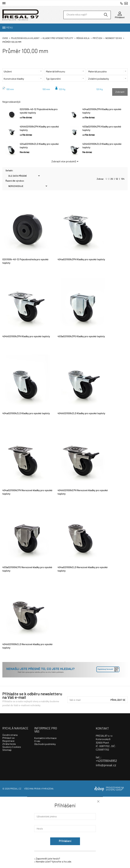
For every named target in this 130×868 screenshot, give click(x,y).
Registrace (8, 741)
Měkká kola (83, 38)
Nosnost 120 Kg (114, 38)
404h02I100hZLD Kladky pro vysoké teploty (81, 413)
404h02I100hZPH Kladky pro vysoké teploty (26, 336)
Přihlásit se (118, 700)
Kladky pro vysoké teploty (58, 38)
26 (112, 179)
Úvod (5, 38)
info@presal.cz (126, 3)
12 (106, 179)
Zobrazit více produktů (64, 162)
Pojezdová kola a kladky (25, 38)
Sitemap (7, 750)
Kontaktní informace (45, 738)
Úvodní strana (10, 735)
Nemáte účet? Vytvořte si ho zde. (54, 862)
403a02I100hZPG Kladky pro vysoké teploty (81, 336)
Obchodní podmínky (45, 744)
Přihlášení (65, 841)
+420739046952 (122, 3)
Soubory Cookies (12, 747)
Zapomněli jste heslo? (48, 859)
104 (123, 179)
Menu (9, 28)
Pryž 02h (97, 38)
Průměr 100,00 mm (12, 42)
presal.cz (16, 789)
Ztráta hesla (9, 744)
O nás (37, 741)
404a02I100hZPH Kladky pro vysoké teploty (81, 259)
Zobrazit (120, 92)
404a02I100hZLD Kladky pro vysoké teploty (26, 413)
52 (117, 179)
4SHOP (119, 790)
